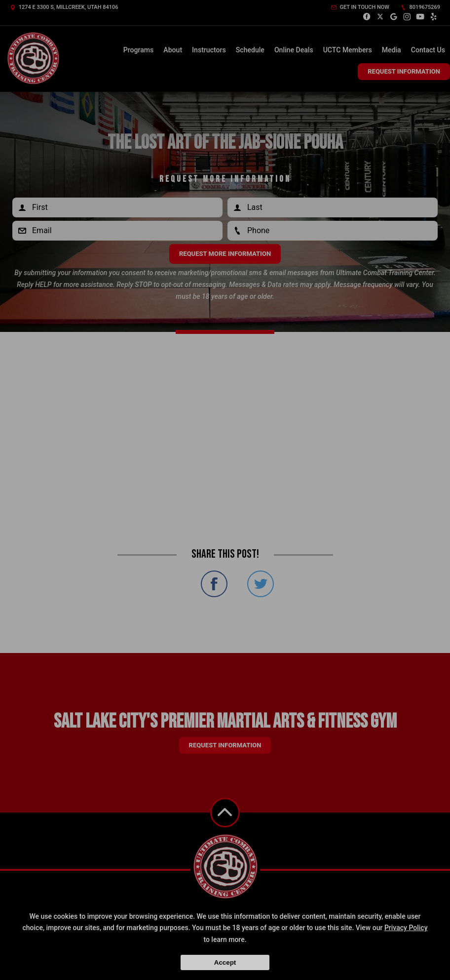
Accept (225, 962)
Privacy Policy (406, 928)
